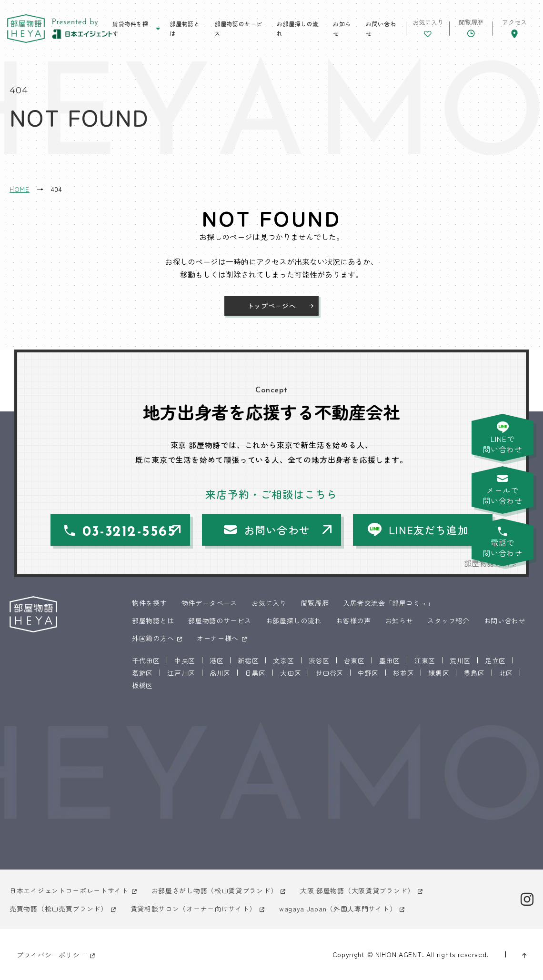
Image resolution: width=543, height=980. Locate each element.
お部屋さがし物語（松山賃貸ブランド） (215, 890)
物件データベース (210, 603)
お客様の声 (353, 620)
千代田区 (146, 660)
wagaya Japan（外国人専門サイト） (338, 909)
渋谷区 (319, 660)
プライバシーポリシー (52, 955)
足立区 (495, 660)
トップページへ (272, 306)
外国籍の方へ (153, 638)
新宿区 (248, 660)
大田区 (291, 673)
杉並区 (403, 673)
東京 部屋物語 (26, 29)
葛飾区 (142, 673)
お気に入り (269, 603)
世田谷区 (329, 673)
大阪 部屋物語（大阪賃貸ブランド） (357, 890)
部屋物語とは (185, 28)
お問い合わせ (381, 28)
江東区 (425, 660)
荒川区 (460, 660)
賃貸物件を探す (131, 28)
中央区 (185, 660)
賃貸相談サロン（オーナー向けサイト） (194, 909)
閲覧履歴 (315, 603)
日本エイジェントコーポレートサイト (69, 890)
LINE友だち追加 (429, 530)
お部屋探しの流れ (298, 28)
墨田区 (390, 660)
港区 (216, 660)
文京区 (283, 660)
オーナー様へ (218, 638)
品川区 (220, 673)
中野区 (368, 673)
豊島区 (474, 673)
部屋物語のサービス (238, 28)
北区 (506, 673)
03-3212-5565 (129, 532)
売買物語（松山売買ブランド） (59, 909)
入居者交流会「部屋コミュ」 (388, 603)
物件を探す (150, 603)
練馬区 (439, 673)
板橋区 (142, 685)
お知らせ (342, 28)
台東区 (354, 660)
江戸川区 (181, 673)
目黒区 (255, 673)
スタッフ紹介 (448, 620)
